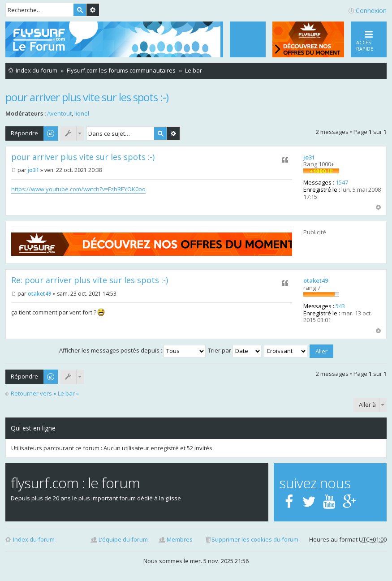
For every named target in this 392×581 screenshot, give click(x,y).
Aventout (59, 113)
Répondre (24, 133)
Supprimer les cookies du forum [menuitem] (255, 539)
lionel (82, 113)
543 (340, 306)
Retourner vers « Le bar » (45, 394)
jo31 (309, 157)
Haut (378, 207)
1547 (342, 182)
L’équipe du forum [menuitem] (123, 539)
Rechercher (80, 10)
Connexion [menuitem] (371, 11)
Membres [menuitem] (180, 539)
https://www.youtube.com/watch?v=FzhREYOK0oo (78, 189)
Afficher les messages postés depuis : (132, 350)
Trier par (235, 350)
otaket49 (316, 280)
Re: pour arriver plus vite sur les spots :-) (90, 280)
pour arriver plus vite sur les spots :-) (87, 97)
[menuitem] (248, 39)
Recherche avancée (93, 10)
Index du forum (34, 539)
